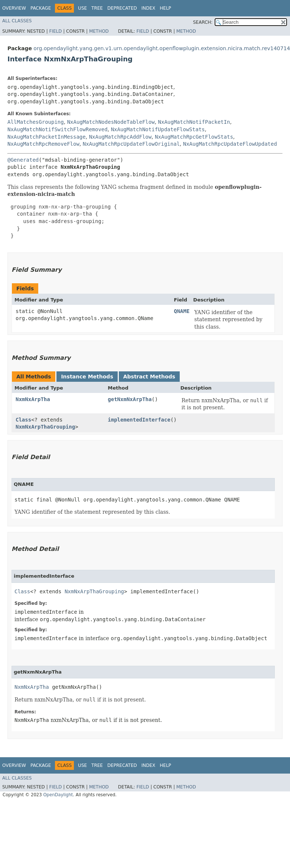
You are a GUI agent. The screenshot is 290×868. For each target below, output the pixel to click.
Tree (97, 8)
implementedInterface (139, 420)
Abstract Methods (149, 377)
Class (23, 420)
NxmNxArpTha (33, 399)
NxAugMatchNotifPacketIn (194, 122)
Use (82, 8)
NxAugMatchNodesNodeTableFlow (111, 122)
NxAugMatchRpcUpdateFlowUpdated (230, 144)
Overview (14, 8)
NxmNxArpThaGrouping (45, 427)
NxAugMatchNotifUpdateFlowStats (158, 129)
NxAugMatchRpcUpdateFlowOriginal (131, 144)
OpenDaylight (58, 795)
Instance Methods (87, 377)
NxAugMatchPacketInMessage (47, 137)
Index (149, 8)
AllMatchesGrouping (36, 122)
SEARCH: (203, 22)
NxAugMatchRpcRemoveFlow (43, 144)
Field (55, 31)
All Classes (17, 21)
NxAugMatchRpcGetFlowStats (194, 137)
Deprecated (122, 8)
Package (41, 8)
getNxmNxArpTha (130, 399)
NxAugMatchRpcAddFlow (120, 137)
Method (99, 31)
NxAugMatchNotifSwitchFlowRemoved (58, 129)
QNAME (182, 311)
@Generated (23, 160)
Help (165, 8)
